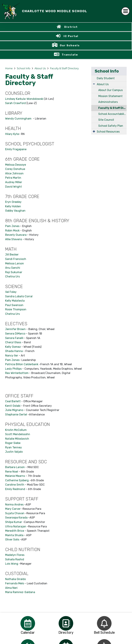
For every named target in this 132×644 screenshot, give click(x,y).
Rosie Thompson (16, 309)
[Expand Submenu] (94, 84)
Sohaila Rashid (15, 559)
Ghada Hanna (14, 351)
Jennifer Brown (15, 329)
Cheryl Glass (13, 342)
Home (9, 68)
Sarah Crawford (15, 103)
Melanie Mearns (15, 476)
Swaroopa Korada (16, 518)
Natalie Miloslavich (17, 439)
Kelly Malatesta (15, 301)
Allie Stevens (14, 239)
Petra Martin (13, 178)
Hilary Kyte (12, 134)
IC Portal (71, 36)
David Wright (13, 187)
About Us (40, 68)
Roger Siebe (13, 443)
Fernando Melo (15, 583)
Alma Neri (11, 588)
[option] (28, 623)
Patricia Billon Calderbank (22, 364)
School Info (24, 68)
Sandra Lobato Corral (19, 296)
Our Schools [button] (70, 45)
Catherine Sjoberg (17, 480)
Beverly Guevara (16, 235)
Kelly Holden (13, 206)
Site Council (106, 120)
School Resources (108, 132)
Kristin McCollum (16, 430)
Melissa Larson (15, 263)
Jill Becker (12, 255)
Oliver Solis (12, 539)
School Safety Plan (111, 126)
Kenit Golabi (13, 406)
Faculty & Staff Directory (64, 68)
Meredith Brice (15, 531)
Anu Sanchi (13, 268)
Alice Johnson (14, 173)
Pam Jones (12, 226)
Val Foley (11, 292)
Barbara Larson (15, 467)
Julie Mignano (14, 410)
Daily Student (106, 78)
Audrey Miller (14, 182)
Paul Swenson (14, 305)
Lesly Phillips (13, 369)
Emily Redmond (15, 489)
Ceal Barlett (13, 401)
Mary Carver (13, 509)
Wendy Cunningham (19, 119)
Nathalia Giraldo (15, 579)
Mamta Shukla (14, 535)
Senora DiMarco (15, 334)
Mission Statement (110, 96)
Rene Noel (12, 472)
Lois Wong (12, 564)
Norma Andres (14, 505)
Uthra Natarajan (16, 526)
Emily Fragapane (16, 149)
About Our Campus (111, 90)
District (71, 27)
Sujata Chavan (15, 513)
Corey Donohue (15, 169)
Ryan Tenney (13, 447)
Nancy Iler (12, 356)
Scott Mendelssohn (18, 434)
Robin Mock (12, 231)
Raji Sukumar (14, 272)
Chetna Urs (12, 276)
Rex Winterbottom (17, 373)
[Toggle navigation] (125, 11)
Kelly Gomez (13, 347)
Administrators (108, 102)
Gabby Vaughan (15, 211)
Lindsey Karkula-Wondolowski (24, 99)
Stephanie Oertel (16, 415)
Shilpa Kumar (14, 522)
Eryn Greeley (13, 202)
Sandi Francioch (16, 259)
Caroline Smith (15, 485)
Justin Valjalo (14, 452)
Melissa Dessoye (16, 165)
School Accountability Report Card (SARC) (112, 114)
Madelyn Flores (15, 555)
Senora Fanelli (14, 338)
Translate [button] (70, 55)
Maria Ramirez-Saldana (20, 592)
